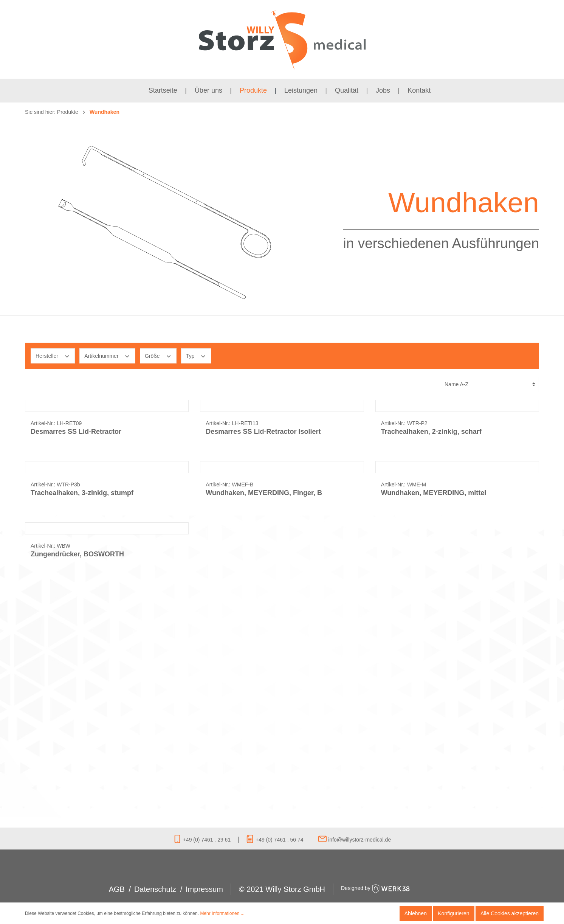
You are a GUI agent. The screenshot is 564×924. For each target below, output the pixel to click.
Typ (196, 355)
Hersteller (53, 355)
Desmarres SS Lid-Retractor (76, 507)
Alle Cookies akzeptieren (510, 913)
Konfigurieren (453, 913)
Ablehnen (416, 913)
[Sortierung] (490, 384)
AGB (117, 889)
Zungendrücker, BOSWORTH (77, 781)
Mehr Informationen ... (222, 913)
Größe (158, 355)
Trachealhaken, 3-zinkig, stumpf (82, 644)
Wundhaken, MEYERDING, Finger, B (264, 644)
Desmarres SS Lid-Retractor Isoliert (263, 507)
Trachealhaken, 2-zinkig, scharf (431, 507)
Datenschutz (155, 889)
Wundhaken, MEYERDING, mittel (434, 644)
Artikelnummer (107, 355)
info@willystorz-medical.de (355, 840)
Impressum (204, 889)
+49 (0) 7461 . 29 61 (202, 840)
